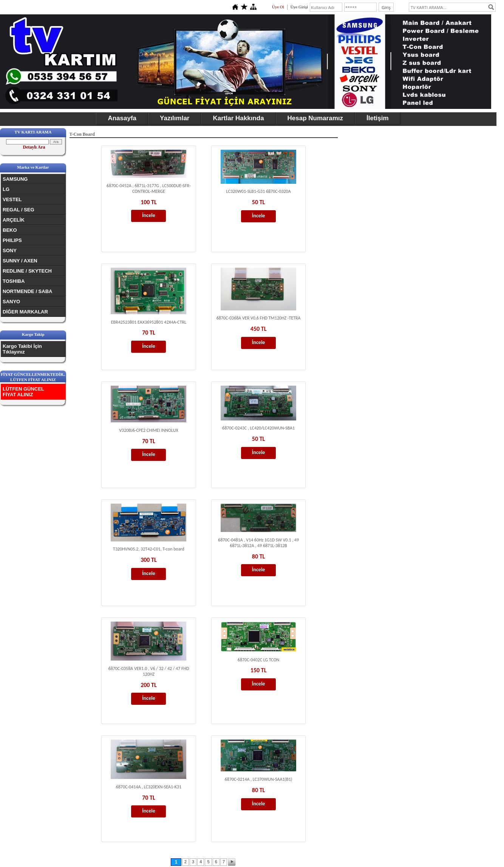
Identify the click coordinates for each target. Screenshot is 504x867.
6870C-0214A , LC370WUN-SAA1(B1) (259, 779)
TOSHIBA (14, 281)
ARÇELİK (14, 220)
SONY (10, 250)
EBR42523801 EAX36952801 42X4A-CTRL (149, 322)
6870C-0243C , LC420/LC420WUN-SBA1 (258, 428)
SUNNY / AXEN (20, 261)
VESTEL (12, 199)
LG (6, 189)
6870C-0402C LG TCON (258, 660)
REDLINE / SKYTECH (27, 271)
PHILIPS (12, 240)
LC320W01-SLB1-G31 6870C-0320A (259, 191)
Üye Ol (278, 7)
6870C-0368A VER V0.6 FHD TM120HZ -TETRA (259, 318)
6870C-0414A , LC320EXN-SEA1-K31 (149, 787)
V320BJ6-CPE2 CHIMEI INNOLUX (148, 430)
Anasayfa (122, 118)
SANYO (11, 302)
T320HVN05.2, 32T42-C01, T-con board (149, 549)
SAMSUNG (15, 179)
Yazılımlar (175, 118)
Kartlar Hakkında (238, 118)
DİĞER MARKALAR (25, 312)
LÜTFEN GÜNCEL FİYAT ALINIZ (23, 392)
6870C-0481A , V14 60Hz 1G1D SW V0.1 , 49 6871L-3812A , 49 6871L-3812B (258, 543)
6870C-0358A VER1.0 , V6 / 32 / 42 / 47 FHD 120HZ (149, 671)
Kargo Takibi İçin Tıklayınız (22, 349)
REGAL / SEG (19, 210)
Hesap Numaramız (315, 118)
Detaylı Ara (34, 147)
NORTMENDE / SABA (27, 291)
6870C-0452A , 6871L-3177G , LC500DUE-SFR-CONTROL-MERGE (149, 188)
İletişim (378, 118)
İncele (149, 215)
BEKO (10, 230)
